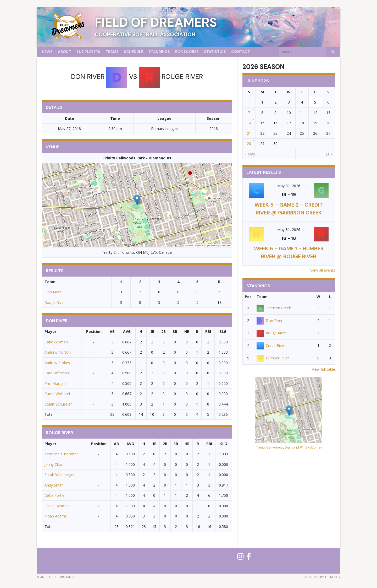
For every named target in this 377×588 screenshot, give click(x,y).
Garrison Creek (274, 308)
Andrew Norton (58, 352)
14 (249, 123)
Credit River (271, 345)
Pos (248, 297)
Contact (241, 52)
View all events (323, 270)
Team (262, 297)
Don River (53, 292)
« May (250, 154)
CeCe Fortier (55, 495)
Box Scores (187, 52)
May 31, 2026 (289, 186)
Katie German (56, 342)
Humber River (273, 358)
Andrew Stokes (57, 363)
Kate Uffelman (57, 373)
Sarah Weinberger (60, 475)
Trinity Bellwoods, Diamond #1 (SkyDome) (289, 447)
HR (187, 331)
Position (94, 331)
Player (50, 331)
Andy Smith (54, 485)
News (47, 52)
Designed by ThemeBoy (323, 577)
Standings (159, 52)
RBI (208, 331)
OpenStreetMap (212, 246)
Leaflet (189, 246)
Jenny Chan (54, 464)
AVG (127, 331)
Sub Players (88, 52)
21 (249, 133)
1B (152, 331)
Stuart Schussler (58, 404)
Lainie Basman (57, 506)
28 (249, 144)
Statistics (215, 52)
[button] (137, 200)
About (65, 52)
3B (175, 331)
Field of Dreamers (156, 22)
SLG (223, 331)
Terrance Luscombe (62, 454)
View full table (323, 369)
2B (163, 331)
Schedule (134, 52)
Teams (112, 52)
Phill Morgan (55, 383)
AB (112, 331)
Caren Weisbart (57, 394)
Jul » (329, 154)
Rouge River (55, 302)
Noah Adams (56, 516)
